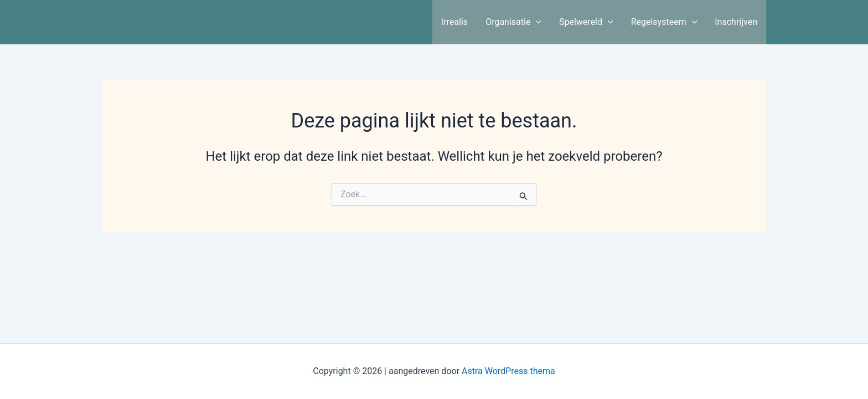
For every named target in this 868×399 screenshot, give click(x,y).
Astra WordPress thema (508, 371)
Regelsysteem (664, 22)
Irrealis (454, 22)
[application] (536, 22)
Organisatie (513, 22)
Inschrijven (736, 22)
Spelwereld (586, 22)
